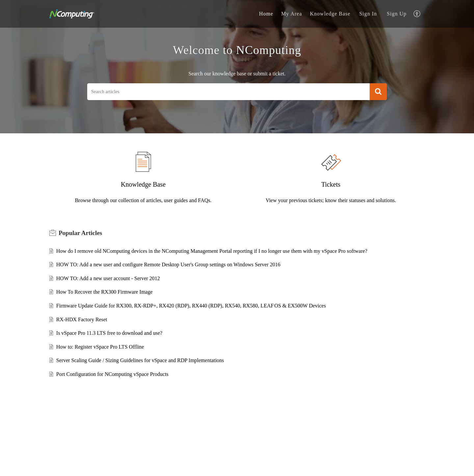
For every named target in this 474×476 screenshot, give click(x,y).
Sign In (368, 14)
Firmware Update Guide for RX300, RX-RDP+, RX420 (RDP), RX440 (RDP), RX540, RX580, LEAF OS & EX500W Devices (191, 306)
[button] (378, 92)
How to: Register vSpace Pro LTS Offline (100, 347)
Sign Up (397, 14)
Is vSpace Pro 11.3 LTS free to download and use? (109, 333)
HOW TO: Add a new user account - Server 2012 (108, 278)
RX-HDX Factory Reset (82, 319)
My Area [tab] (291, 14)
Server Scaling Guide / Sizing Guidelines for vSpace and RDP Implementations (140, 360)
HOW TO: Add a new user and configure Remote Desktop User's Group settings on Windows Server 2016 (168, 264)
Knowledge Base (143, 184)
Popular (80, 233)
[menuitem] (368, 14)
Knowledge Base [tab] (330, 14)
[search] (228, 92)
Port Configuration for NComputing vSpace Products (112, 374)
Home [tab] (266, 14)
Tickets (331, 184)
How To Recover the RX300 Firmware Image (105, 292)
